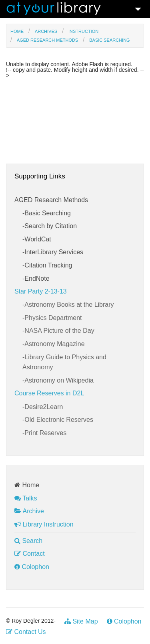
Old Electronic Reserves (59, 420)
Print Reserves (45, 433)
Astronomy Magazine (54, 344)
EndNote (37, 278)
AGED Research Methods (47, 40)
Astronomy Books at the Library (69, 305)
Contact (30, 554)
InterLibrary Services (54, 252)
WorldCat (38, 239)
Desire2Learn (44, 407)
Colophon (32, 567)
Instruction (83, 31)
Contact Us (26, 632)
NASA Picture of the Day (59, 331)
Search (28, 541)
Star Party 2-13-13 (41, 291)
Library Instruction (44, 524)
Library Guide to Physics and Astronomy (64, 362)
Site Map (81, 621)
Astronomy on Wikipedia (59, 380)
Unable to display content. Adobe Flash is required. (69, 64)
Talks (26, 498)
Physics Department (53, 318)
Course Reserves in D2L (49, 393)
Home (17, 31)
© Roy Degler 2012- (31, 621)
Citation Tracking (48, 265)
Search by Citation (51, 226)
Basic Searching (109, 40)
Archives (46, 31)
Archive (29, 511)
